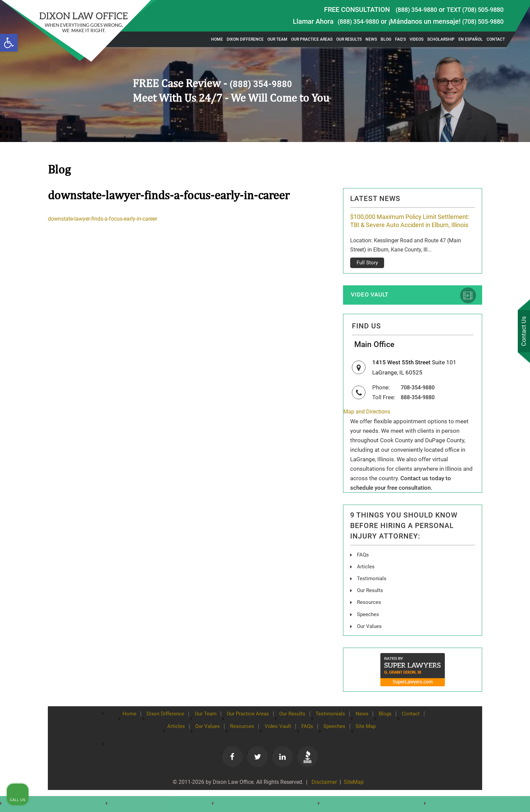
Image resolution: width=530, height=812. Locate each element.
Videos (417, 39)
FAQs (363, 567)
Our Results (349, 39)
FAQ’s (400, 39)
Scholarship (441, 39)
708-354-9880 (420, 401)
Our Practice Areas (312, 39)
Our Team (277, 39)
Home (217, 39)
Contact (496, 39)
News (371, 39)
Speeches (368, 627)
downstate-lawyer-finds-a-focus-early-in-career (107, 219)
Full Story (367, 272)
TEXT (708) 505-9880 (472, 9)
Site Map (389, 739)
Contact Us (523, 332)
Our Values (370, 639)
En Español (471, 39)
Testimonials (372, 591)
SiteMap (354, 795)
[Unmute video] (410, 595)
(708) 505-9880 (480, 21)
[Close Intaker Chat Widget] (508, 595)
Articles (366, 579)
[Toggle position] (493, 595)
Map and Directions (368, 425)
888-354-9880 (420, 410)
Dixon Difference (245, 39)
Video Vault (373, 304)
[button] (9, 43)
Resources (369, 615)
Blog (386, 39)
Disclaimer (323, 795)
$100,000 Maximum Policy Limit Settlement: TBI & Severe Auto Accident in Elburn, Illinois (410, 225)
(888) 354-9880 (408, 9)
